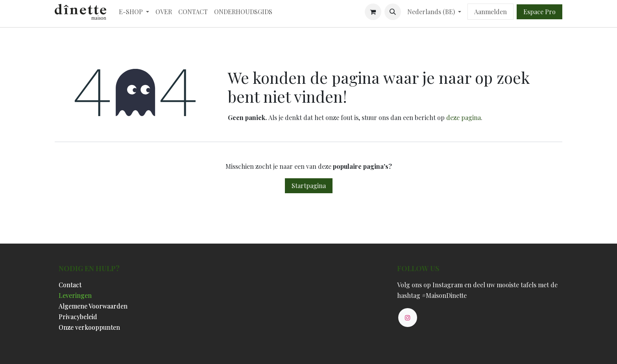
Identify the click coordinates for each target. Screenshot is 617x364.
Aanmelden (490, 12)
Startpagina (309, 186)
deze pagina (464, 117)
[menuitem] (134, 12)
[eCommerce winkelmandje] (373, 12)
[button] (393, 12)
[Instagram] (408, 318)
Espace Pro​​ (539, 12)
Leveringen (75, 295)
